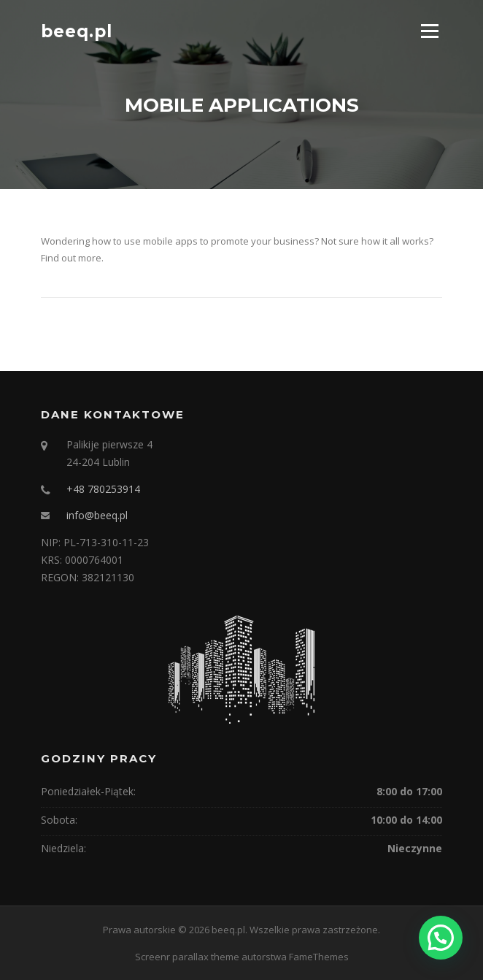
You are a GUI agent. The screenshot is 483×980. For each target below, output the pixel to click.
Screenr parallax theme (187, 957)
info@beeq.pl (97, 515)
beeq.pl (77, 31)
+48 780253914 (103, 489)
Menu (429, 31)
